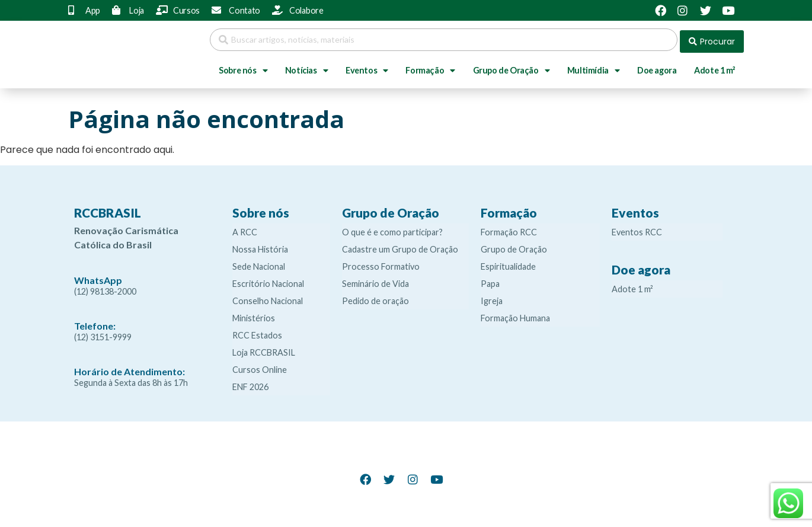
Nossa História (260, 246)
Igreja (492, 297)
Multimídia (594, 67)
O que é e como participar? (392, 229)
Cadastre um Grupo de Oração (400, 246)
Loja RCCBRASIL (264, 349)
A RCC (245, 229)
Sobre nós (243, 67)
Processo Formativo (381, 263)
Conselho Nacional (268, 297)
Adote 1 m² (715, 67)
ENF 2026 (250, 383)
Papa (490, 280)
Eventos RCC (637, 229)
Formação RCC (509, 229)
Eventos (367, 67)
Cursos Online (260, 366)
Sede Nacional (259, 263)
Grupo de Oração (512, 67)
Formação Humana (515, 314)
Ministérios (254, 314)
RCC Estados (257, 332)
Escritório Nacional (268, 280)
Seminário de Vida (375, 280)
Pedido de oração (375, 297)
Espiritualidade (508, 263)
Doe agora (657, 67)
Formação (430, 67)
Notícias (306, 67)
